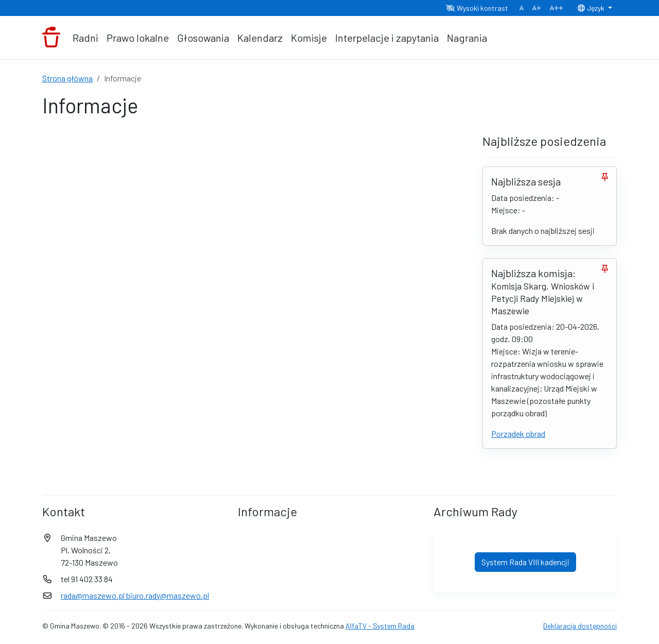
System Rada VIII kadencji (525, 562)
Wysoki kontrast (477, 8)
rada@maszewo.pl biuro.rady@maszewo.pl (135, 595)
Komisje (309, 38)
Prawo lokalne (138, 38)
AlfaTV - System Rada (380, 626)
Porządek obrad (518, 434)
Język (592, 8)
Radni (85, 38)
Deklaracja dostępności (580, 626)
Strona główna (67, 78)
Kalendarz (260, 38)
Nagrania (467, 38)
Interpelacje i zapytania (387, 38)
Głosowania (203, 38)
